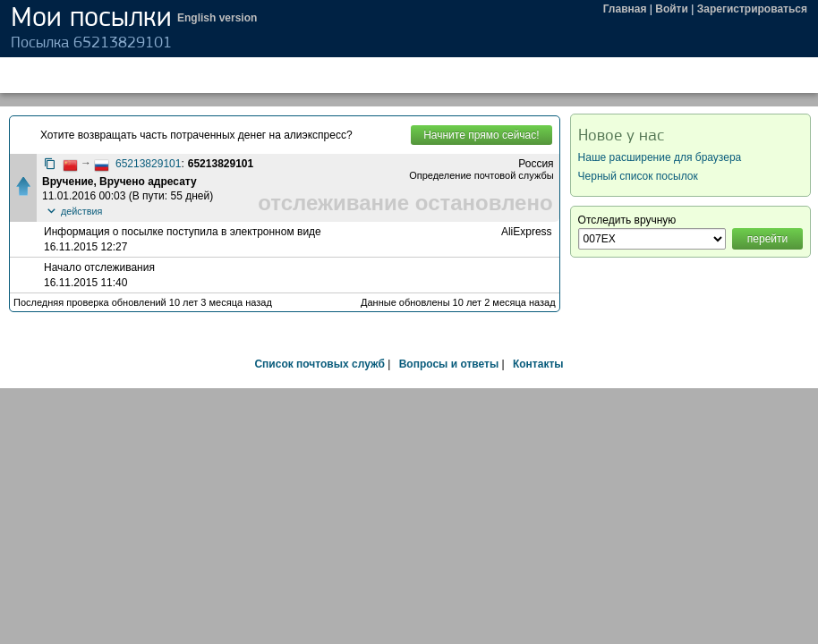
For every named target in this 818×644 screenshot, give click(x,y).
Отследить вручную (627, 220)
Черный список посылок (638, 176)
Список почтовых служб (319, 364)
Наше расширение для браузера (660, 157)
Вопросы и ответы (449, 364)
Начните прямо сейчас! (481, 135)
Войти (672, 9)
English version (217, 18)
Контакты (538, 364)
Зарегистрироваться (752, 9)
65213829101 (148, 164)
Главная (625, 9)
